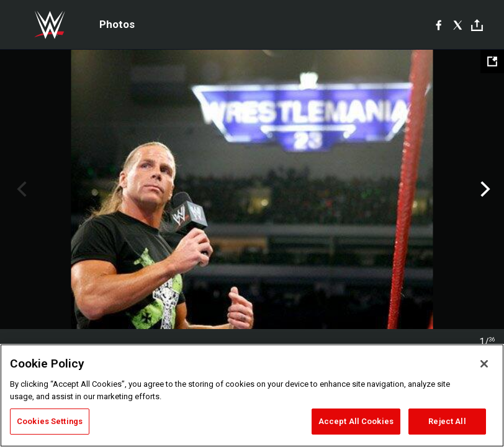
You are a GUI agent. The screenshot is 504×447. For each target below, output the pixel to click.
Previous (20, 189)
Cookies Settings (50, 421)
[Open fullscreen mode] (492, 61)
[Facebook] (439, 25)
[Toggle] (477, 25)
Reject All (447, 421)
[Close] (484, 364)
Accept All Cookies (356, 421)
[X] (458, 25)
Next (484, 189)
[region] (252, 395)
